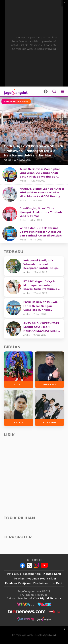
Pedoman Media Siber (41, 579)
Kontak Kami (52, 574)
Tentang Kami (32, 574)
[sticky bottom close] (65, 628)
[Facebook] (22, 565)
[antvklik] (54, 612)
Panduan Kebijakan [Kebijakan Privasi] (18, 583)
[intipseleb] (25, 619)
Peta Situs (14, 574)
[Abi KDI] (19, 408)
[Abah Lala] (50, 370)
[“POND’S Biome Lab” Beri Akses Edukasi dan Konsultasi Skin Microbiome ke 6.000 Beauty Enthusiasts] (34, 194)
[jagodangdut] (44, 619)
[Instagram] (36, 565)
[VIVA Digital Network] (47, 598)
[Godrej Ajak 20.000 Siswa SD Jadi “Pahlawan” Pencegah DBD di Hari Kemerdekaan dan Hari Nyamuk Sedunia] (34, 131)
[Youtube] (44, 565)
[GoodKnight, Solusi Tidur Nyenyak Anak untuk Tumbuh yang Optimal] (34, 214)
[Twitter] (29, 565)
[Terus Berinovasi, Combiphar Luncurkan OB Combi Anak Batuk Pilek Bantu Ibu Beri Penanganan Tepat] (34, 175)
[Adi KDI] (19, 370)
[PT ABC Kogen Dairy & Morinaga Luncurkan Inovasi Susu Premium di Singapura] (34, 287)
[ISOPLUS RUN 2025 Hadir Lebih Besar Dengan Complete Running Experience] (34, 308)
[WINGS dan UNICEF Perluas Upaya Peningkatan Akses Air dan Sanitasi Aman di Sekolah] (34, 234)
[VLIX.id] (44, 604)
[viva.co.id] (25, 604)
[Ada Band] (50, 408)
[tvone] (27, 612)
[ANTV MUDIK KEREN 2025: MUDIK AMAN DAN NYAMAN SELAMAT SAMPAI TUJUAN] (34, 329)
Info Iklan (18, 579)
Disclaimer (41, 583)
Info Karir (56, 583)
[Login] (46, 91)
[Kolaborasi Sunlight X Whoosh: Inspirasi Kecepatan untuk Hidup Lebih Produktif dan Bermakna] (34, 266)
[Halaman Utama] (15, 91)
